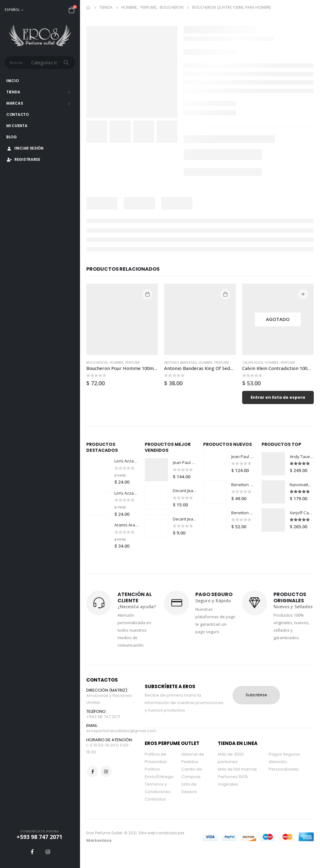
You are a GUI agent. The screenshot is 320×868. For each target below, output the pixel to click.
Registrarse (23, 159)
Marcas (15, 103)
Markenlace (99, 846)
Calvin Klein (252, 362)
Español (12, 10)
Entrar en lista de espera (278, 397)
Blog (12, 137)
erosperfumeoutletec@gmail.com (121, 738)
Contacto (17, 114)
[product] (122, 319)
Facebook (92, 780)
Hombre (116, 362)
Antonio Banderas (180, 362)
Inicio (12, 81)
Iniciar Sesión (25, 148)
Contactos (155, 805)
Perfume (133, 362)
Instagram (106, 780)
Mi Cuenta (17, 126)
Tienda (13, 92)
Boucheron (97, 362)
